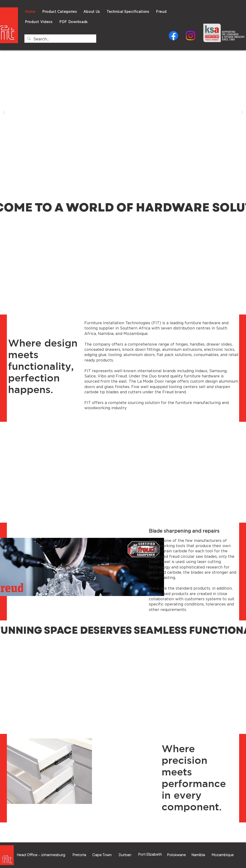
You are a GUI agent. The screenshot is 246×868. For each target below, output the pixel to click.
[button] (128, 12)
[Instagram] (191, 36)
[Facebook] (173, 36)
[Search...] (60, 39)
